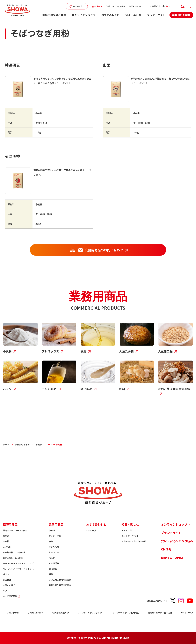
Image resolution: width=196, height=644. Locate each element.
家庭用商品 (10, 524)
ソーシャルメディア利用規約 (126, 613)
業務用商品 (56, 524)
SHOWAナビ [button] (79, 6)
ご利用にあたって (36, 613)
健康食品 (7, 580)
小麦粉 (39, 444)
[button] (189, 6)
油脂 (51, 541)
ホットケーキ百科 (130, 536)
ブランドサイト (156, 15)
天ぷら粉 (7, 547)
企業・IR (110, 6)
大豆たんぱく (9, 585)
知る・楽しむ (133, 15)
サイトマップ (187, 613)
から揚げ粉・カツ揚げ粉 (14, 552)
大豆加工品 (54, 552)
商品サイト (97, 6)
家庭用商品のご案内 (54, 15)
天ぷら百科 (127, 530)
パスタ (6, 574)
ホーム (6, 444)
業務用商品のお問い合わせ (96, 250)
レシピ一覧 (91, 530)
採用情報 (121, 6)
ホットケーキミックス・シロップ (18, 563)
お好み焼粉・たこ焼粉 (13, 558)
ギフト (6, 591)
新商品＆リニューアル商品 (15, 530)
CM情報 (166, 549)
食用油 (6, 536)
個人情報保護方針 (61, 613)
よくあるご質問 (12, 596)
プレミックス (55, 536)
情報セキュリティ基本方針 (160, 613)
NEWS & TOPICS (172, 558)
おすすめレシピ (110, 15)
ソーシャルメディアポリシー (91, 613)
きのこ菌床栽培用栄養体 (60, 580)
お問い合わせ (135, 6)
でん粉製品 (54, 563)
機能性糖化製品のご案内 (60, 585)
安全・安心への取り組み (177, 541)
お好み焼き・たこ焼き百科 (134, 541)
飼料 (51, 574)
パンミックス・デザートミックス (18, 569)
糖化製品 (53, 569)
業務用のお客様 (181, 15)
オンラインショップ (84, 15)
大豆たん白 (54, 547)
